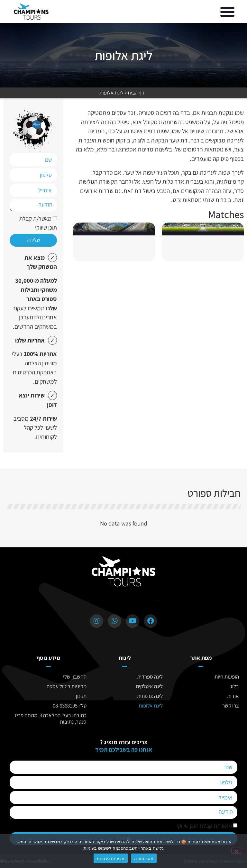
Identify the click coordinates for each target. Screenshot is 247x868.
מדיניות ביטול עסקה (67, 686)
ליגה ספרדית (150, 677)
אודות (233, 696)
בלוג (235, 686)
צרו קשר (231, 706)
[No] (237, 851)
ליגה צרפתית (150, 696)
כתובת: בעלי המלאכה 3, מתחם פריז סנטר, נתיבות (51, 718)
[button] (227, 12)
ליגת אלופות (151, 706)
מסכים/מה (144, 859)
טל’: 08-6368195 (70, 706)
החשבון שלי (75, 677)
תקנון (81, 696)
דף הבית (136, 93)
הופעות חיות (227, 677)
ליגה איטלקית (149, 686)
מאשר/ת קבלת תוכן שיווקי (204, 826)
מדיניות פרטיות (111, 859)
